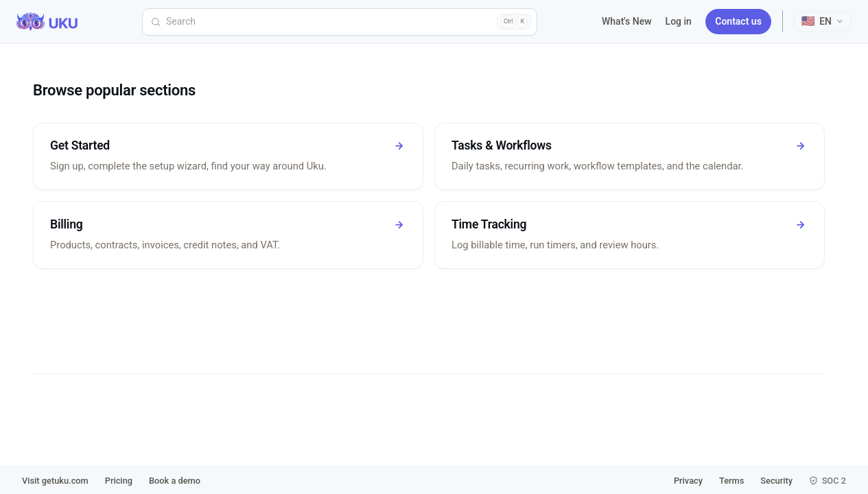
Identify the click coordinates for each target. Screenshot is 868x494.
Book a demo (175, 481)
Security (776, 481)
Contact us (738, 21)
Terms (731, 481)
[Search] (340, 22)
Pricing (119, 481)
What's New (627, 21)
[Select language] (823, 22)
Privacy (688, 481)
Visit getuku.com (55, 481)
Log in (679, 21)
